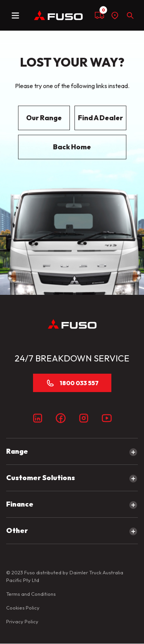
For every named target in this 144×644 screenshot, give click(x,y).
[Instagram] (84, 418)
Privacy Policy (22, 621)
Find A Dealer (100, 118)
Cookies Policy (23, 608)
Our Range (44, 118)
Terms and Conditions (31, 594)
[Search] (130, 15)
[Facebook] (61, 418)
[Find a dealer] (115, 15)
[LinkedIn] (38, 418)
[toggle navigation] (15, 15)
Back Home (72, 147)
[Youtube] (107, 418)
